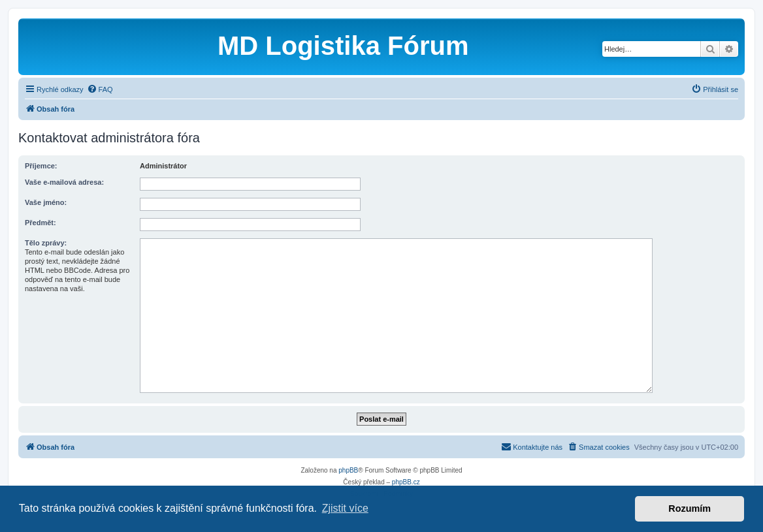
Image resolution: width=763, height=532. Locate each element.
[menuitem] (100, 89)
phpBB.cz (406, 482)
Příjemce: (41, 166)
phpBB (348, 470)
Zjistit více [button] (345, 508)
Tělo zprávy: (46, 243)
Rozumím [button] (690, 509)
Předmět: (41, 223)
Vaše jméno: (46, 202)
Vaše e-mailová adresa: (64, 182)
